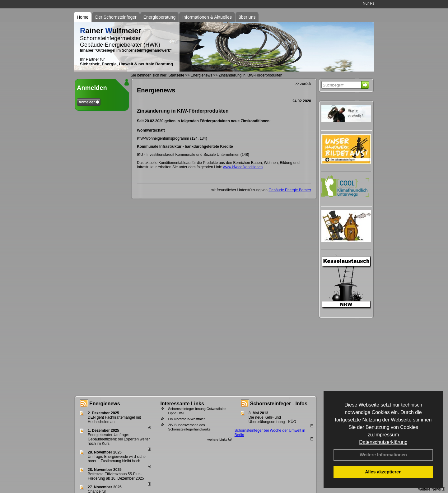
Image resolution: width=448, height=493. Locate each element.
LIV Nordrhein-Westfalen (187, 419)
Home (83, 17)
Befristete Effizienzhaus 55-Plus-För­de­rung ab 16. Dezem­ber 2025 (116, 476)
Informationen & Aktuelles (207, 17)
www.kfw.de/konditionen (243, 167)
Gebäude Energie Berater (290, 190)
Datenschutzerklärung (383, 442)
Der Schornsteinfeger (116, 17)
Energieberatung (160, 17)
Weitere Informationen (383, 455)
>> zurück (303, 84)
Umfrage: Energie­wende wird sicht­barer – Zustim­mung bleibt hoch (117, 459)
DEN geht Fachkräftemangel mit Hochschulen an (114, 420)
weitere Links (219, 440)
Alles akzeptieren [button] (383, 472)
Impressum (387, 435)
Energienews (105, 404)
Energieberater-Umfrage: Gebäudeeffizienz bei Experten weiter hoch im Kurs (119, 439)
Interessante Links (182, 404)
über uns (247, 17)
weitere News (432, 489)
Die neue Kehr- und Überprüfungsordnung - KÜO (272, 420)
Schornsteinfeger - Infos (279, 404)
